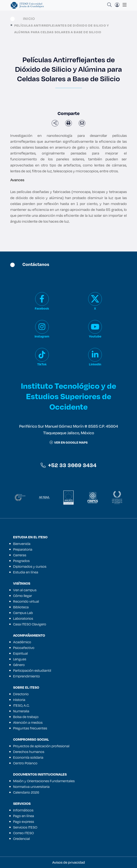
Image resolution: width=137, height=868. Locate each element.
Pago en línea (24, 816)
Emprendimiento (27, 676)
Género (19, 665)
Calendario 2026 (26, 792)
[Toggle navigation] (123, 5)
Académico (22, 642)
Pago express (24, 821)
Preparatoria (23, 549)
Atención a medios (28, 722)
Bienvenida (22, 544)
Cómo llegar (23, 596)
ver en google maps (69, 442)
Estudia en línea (26, 572)
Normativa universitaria (31, 787)
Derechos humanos (29, 752)
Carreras (20, 555)
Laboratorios (23, 618)
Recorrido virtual (26, 601)
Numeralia (21, 711)
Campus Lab (23, 613)
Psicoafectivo (24, 648)
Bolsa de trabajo (26, 717)
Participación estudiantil (32, 670)
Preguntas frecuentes (30, 728)
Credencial (21, 839)
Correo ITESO (23, 833)
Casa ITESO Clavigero (30, 624)
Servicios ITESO (25, 827)
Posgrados (21, 561)
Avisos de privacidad (69, 862)
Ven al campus (25, 590)
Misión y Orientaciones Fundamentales (44, 781)
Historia (19, 700)
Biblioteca (21, 607)
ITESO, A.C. (21, 705)
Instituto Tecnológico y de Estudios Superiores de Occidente (68, 396)
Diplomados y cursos (30, 566)
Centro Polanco (25, 763)
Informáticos (23, 810)
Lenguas (20, 659)
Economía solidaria (28, 757)
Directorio (21, 694)
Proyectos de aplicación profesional (41, 746)
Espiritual (20, 653)
